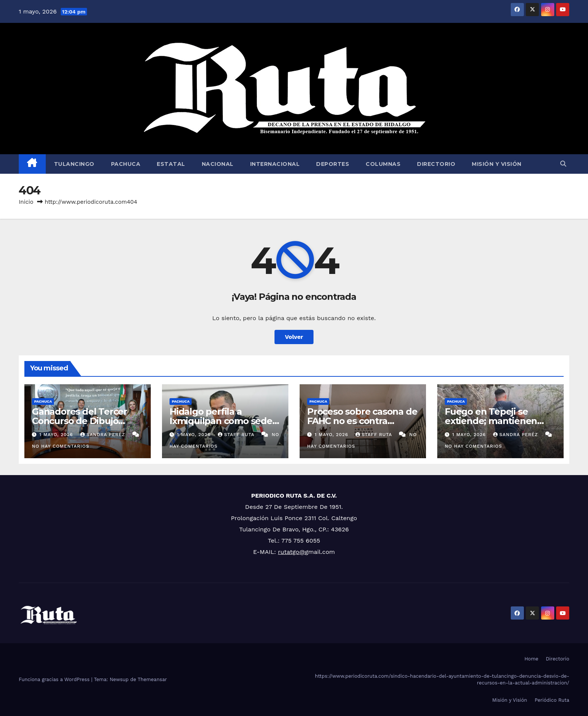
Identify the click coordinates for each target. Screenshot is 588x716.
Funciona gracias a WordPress (55, 679)
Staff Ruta (237, 435)
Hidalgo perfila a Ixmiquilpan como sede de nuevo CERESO (221, 421)
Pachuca (126, 164)
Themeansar (152, 679)
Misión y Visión (497, 164)
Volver (294, 337)
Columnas (383, 164)
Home (531, 659)
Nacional (218, 164)
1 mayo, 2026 (57, 435)
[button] (563, 164)
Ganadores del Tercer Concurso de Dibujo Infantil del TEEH (79, 421)
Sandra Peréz (104, 435)
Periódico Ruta (552, 700)
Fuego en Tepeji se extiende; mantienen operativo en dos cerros (496, 421)
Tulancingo (74, 164)
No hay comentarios (61, 446)
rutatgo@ (291, 552)
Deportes (333, 164)
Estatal (171, 164)
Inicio (26, 202)
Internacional (275, 164)
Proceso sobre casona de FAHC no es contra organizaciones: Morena (362, 421)
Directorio (436, 164)
